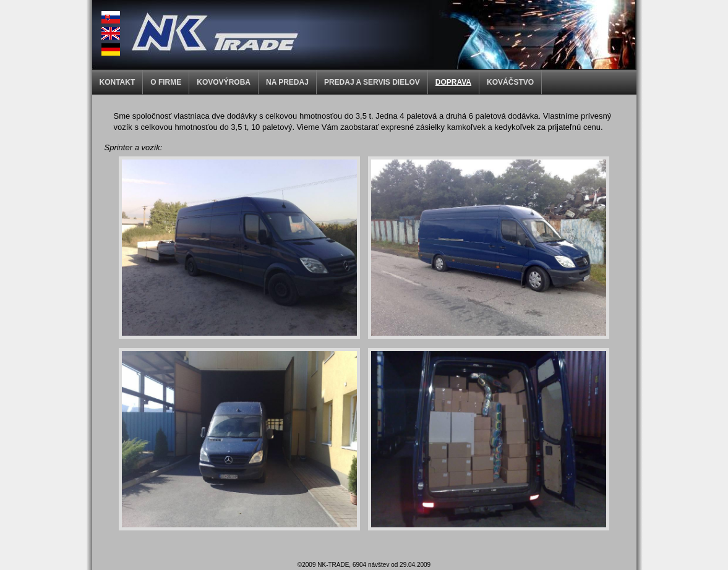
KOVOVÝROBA (224, 82)
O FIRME (166, 82)
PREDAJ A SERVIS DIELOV (372, 82)
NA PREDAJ (287, 82)
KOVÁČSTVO (510, 82)
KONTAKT (118, 82)
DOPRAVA (453, 82)
